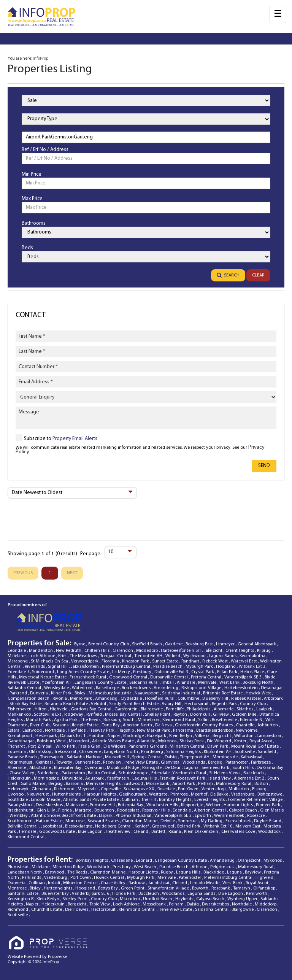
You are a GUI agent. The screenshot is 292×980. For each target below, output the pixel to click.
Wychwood (195, 656)
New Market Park (154, 731)
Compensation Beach (29, 699)
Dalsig (171, 757)
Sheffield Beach (148, 644)
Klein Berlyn (181, 736)
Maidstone (77, 805)
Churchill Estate (47, 910)
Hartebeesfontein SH (181, 651)
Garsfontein (127, 709)
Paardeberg (153, 752)
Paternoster (237, 762)
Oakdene (174, 644)
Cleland (141, 832)
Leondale (17, 651)
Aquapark (95, 778)
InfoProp (40, 59)
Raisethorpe (108, 688)
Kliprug (264, 651)
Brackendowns (137, 688)
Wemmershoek (230, 816)
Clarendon (123, 651)
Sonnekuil (188, 821)
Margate (84, 810)
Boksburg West (52, 741)
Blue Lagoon (91, 832)
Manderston (41, 651)
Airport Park (184, 784)
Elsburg (260, 789)
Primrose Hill (103, 805)
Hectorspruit (197, 704)
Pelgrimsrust (21, 762)
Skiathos (245, 709)
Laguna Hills (145, 778)
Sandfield (267, 752)
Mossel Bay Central (124, 715)
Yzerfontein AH (57, 683)
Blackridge (134, 736)
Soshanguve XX (140, 789)
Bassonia (75, 784)
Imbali (168, 683)
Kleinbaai (45, 762)
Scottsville (245, 752)
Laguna (192, 768)
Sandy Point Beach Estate (134, 704)
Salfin (204, 720)
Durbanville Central (170, 677)
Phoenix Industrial (134, 816)
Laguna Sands (223, 656)
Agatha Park (66, 720)
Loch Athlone (42, 656)
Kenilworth (257, 894)
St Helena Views (225, 773)
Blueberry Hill (216, 699)
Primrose (180, 794)
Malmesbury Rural (234, 784)
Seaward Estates (104, 821)
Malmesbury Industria (111, 693)
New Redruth (69, 651)
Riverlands (35, 667)
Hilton (41, 709)
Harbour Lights (239, 805)
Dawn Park (218, 747)
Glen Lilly (46, 810)
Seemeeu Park (216, 768)
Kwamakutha (253, 656)
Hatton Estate (50, 821)
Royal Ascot (261, 741)
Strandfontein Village (169, 888)
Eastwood (33, 731)
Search (228, 275)
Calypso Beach (244, 810)
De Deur (173, 768)
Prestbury (143, 672)
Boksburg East (200, 644)
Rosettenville (225, 720)
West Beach (146, 867)
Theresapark (52, 757)
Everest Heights (210, 800)
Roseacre (256, 816)
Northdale (55, 731)
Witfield (173, 656)
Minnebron (149, 720)
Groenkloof (163, 826)
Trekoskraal (66, 752)
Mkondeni (79, 741)
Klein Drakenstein (202, 832)
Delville (168, 821)
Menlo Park (82, 699)
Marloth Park (39, 720)
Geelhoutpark (133, 794)
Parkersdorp (74, 773)
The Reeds (91, 720)
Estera (14, 731)
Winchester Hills (163, 805)
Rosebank (221, 888)
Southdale (18, 800)
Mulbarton (239, 789)
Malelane (17, 656)
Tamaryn (242, 888)
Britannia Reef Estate (223, 693)
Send (264, 466)
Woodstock (270, 832)
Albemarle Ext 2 (250, 778)
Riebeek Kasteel (247, 699)
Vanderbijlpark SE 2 (174, 816)
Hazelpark (157, 736)
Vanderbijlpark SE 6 (91, 894)
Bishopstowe (270, 794)
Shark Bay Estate (26, 704)
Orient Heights (240, 651)
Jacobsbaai (52, 826)
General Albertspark (257, 644)
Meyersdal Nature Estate (43, 677)
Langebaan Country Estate (101, 683)
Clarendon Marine (140, 821)
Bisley (81, 693)
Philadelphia (199, 709)
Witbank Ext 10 (218, 826)
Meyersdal (88, 789)
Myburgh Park (200, 667)
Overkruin (95, 768)
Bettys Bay (109, 888)
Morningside (226, 757)
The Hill (149, 800)
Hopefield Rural (160, 699)
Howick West (259, 693)
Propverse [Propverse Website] (57, 957)
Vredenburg (243, 794)
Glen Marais (272, 810)
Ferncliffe (175, 709)
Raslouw (137, 883)
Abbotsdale (41, 768)
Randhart (191, 661)
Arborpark (273, 699)
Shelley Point (158, 715)
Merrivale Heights (104, 784)
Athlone (200, 867)
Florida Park (124, 894)
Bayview (253, 872)
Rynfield (95, 715)
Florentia (111, 661)
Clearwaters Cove (239, 832)
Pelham (206, 784)
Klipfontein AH (218, 752)
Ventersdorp (214, 789)
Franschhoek (239, 821)
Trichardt (17, 747)
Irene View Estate (142, 762)
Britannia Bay (131, 805)
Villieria (203, 736)
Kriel (63, 656)
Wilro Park (66, 747)
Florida (66, 810)
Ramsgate (152, 768)
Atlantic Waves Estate (113, 741)
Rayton (181, 715)
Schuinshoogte (134, 773)
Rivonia (60, 699)
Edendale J (19, 672)
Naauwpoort (147, 693)
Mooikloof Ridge (124, 768)
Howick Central (109, 878)
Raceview (113, 762)
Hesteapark (47, 736)
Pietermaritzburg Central (127, 667)
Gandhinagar (21, 741)
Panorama (184, 731)
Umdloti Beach (158, 899)
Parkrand (19, 693)
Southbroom (21, 821)
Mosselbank (158, 784)
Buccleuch (254, 773)
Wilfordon (244, 736)
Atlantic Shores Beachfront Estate (64, 816)
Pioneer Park (269, 805)
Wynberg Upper (243, 899)
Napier (114, 736)
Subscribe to (61, 439)
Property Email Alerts (75, 439)
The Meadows (84, 656)
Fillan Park (228, 672)
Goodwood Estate (58, 832)
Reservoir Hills (156, 810)
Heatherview (119, 832)
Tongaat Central (116, 656)
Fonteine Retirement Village (256, 800)
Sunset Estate (166, 661)
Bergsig (216, 762)
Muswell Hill (117, 757)
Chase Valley (22, 773)
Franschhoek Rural (88, 677)
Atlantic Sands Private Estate (91, 800)
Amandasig (107, 699)
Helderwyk (19, 789)
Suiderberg (48, 773)
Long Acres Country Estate (84, 672)
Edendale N (252, 720)
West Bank (230, 683)
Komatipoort (21, 736)
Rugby (167, 872)
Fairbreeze (261, 762)
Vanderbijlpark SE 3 (244, 677)
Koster (241, 741)
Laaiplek (265, 709)
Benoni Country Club (109, 644)
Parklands (32, 878)
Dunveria (40, 693)
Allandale (186, 683)
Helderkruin (20, 778)
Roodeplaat (129, 810)
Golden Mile (245, 715)
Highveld (59, 709)
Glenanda (42, 789)
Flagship (126, 731)
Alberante (17, 768)
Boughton (105, 810)
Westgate (159, 794)
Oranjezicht (250, 861)
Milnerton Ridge (69, 867)
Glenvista (171, 762)
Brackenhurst (21, 810)
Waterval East (244, 661)
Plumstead (19, 867)
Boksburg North (259, 683)
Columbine (189, 699)
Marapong (18, 661)
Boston (262, 784)
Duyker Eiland (268, 821)
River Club (40, 725)
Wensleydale (57, 688)
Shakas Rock (192, 741)
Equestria (17, 752)
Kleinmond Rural (179, 720)
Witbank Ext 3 (253, 667)
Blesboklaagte (79, 826)
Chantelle (246, 725)
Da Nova (164, 725)
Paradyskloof (21, 805)
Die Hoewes (77, 910)
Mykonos (168, 741)
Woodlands (194, 762)
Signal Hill (58, 667)
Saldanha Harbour (85, 757)
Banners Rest (88, 762)
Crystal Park (203, 672)
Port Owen (189, 789)
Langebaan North (121, 752)
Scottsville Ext (48, 715)
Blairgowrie (152, 709)
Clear (258, 275)
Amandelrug (167, 688)
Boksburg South (120, 720)
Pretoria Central (207, 677)
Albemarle (224, 709)
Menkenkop (20, 715)
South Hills (244, 768)
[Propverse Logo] (49, 936)
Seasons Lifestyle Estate (76, 725)
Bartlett (159, 832)
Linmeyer (226, 644)
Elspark (106, 816)
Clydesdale (132, 699)
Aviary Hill (172, 704)
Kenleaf (142, 826)
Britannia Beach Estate (67, 704)
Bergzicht (222, 736)
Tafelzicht (214, 651)
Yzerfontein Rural (190, 773)
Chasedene (90, 752)
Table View (100, 904)
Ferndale (28, 832)
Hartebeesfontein (242, 688)
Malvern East (248, 826)
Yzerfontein (118, 778)
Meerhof (200, 794)
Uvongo (16, 794)
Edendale (161, 773)
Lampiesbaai (269, 736)
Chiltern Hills (98, 651)
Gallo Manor (33, 784)
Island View (220, 778)
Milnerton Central (187, 747)
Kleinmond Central (27, 837)
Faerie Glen (90, 747)
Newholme (247, 731)
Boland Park (189, 826)
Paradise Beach (168, 667)
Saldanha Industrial (182, 693)
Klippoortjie (193, 805)
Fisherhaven (20, 709)
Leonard (144, 861)
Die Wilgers (115, 747)
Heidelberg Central (114, 826)
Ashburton (268, 725)
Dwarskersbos (50, 805)
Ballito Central (102, 773)
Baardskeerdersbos (215, 731)
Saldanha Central (25, 688)
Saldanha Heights (184, 752)
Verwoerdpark (85, 661)
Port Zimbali (41, 747)
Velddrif (99, 704)
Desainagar (272, 688)
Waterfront (83, 688)
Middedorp (148, 651)
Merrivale (208, 683)
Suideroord (44, 672)
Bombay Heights (176, 800)
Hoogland (226, 667)
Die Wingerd (220, 741)
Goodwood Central (129, 677)
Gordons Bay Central (92, 709)
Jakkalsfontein (85, 667)
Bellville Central (23, 826)
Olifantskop (40, 752)
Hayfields (77, 731)
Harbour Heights (100, 794)
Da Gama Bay (270, 768)
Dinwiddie (73, 778)
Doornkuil (201, 715)
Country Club (253, 704)
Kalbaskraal (252, 757)
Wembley (19, 816)
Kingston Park (136, 661)
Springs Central (147, 757)
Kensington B (21, 899)
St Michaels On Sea (50, 661)
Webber (214, 805)
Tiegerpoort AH (195, 757)
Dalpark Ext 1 (73, 736)
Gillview (221, 715)
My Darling (212, 821)
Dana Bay (111, 725)
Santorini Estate (24, 894)
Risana (175, 832)
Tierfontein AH (149, 656)
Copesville (111, 789)
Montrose (75, 821)
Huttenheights (67, 794)
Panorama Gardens (148, 747)
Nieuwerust (38, 794)
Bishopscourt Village (202, 688)
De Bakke (220, 794)
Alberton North (138, 725)
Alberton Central (210, 810)
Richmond (65, 789)
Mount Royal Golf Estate (255, 747)
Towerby (65, 762)
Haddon (97, 736)
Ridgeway (74, 715)
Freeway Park (102, 731)
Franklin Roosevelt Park (183, 778)
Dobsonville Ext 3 (172, 672)
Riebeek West (216, 661)
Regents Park (225, 704)
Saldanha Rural (144, 683)
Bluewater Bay (68, 768)
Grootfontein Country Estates (204, 725)
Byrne (80, 644)
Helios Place (253, 672)
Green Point (133, 888)
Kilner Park (62, 693)
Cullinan (130, 800)
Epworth (203, 816)
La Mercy (122, 672)
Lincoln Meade (46, 800)
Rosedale (167, 789)
